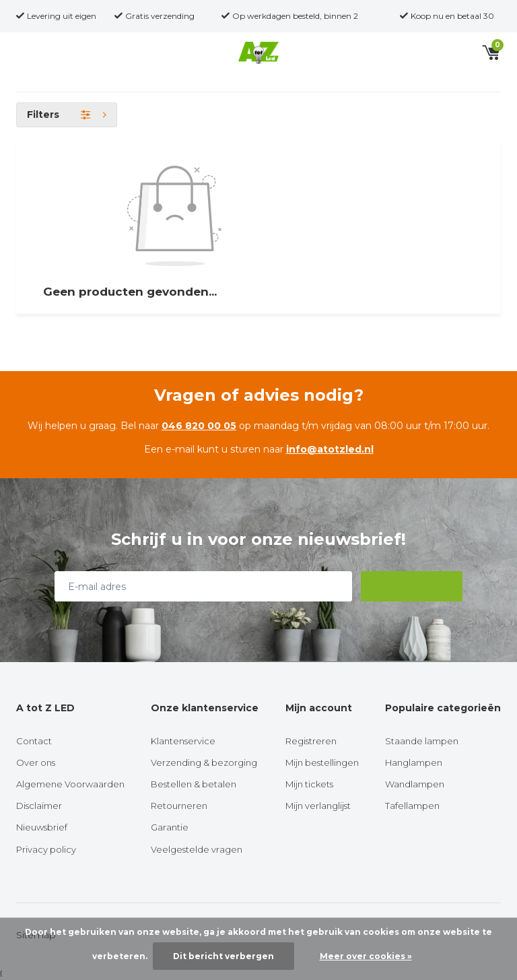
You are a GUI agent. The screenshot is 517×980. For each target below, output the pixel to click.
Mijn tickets (309, 784)
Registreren (311, 741)
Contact (34, 741)
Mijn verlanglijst (318, 806)
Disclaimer (39, 806)
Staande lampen (422, 741)
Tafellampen (412, 806)
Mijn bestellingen (322, 762)
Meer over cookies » (366, 956)
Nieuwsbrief (42, 827)
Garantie (170, 827)
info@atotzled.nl (330, 449)
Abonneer (412, 586)
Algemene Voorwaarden (70, 784)
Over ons (36, 762)
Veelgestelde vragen (197, 849)
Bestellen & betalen (194, 784)
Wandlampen (415, 784)
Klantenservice (183, 741)
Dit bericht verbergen (223, 956)
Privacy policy (46, 849)
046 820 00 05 (199, 426)
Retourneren (179, 806)
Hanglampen (414, 762)
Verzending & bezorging (204, 762)
